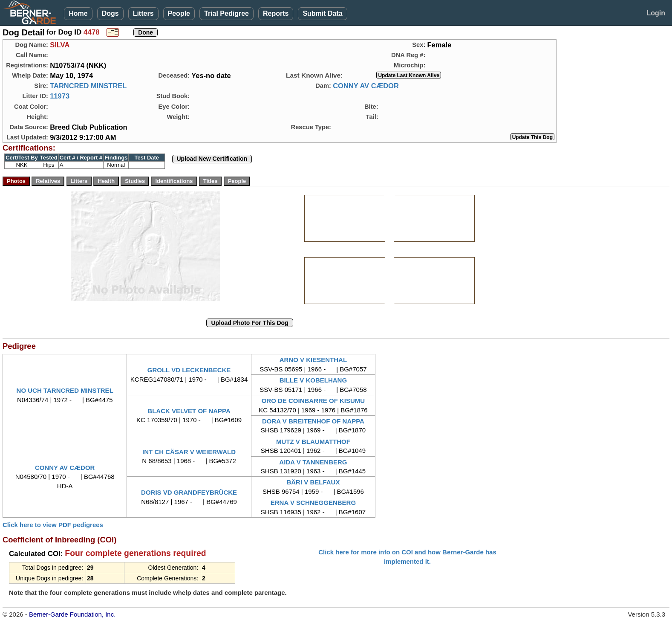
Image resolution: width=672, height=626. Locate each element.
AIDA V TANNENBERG (313, 462)
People (179, 13)
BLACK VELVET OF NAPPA (189, 411)
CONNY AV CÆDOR (366, 86)
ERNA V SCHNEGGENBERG (313, 503)
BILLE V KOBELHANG (313, 380)
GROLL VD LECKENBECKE (189, 370)
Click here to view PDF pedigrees (53, 525)
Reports (276, 13)
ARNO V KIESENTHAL (313, 360)
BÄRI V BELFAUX (313, 482)
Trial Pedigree (226, 13)
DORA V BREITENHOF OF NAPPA (313, 421)
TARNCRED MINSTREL (88, 86)
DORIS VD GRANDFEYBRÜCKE (189, 492)
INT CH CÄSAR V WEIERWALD (189, 452)
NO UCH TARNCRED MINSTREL (65, 390)
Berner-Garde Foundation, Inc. (72, 614)
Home (78, 13)
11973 (60, 96)
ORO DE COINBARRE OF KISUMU (313, 401)
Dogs (110, 13)
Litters (143, 13)
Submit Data (322, 13)
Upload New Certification (212, 159)
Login (656, 13)
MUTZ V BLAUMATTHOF (313, 442)
